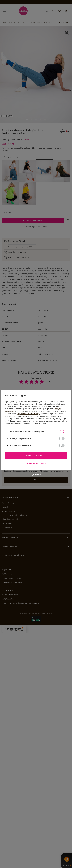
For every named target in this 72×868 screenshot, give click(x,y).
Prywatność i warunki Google (29, 414)
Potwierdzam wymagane (36, 463)
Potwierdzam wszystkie (36, 455)
